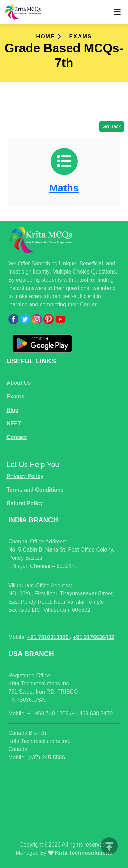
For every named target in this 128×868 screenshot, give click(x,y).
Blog (13, 410)
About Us (19, 383)
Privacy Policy (25, 476)
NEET (14, 424)
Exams (15, 396)
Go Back (112, 126)
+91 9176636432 (94, 637)
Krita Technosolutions (84, 853)
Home (49, 37)
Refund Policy (25, 503)
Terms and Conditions (35, 490)
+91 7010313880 (49, 637)
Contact (17, 437)
